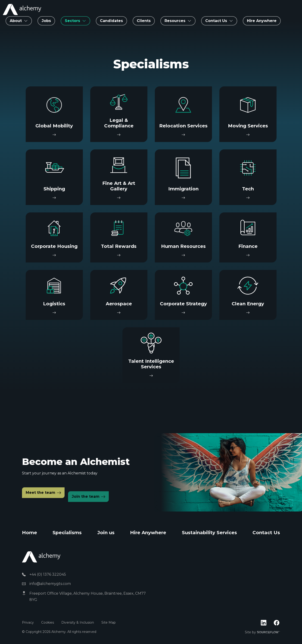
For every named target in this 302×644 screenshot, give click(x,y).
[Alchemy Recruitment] (22, 9)
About (16, 21)
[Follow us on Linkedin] (264, 623)
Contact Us (266, 533)
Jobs (46, 21)
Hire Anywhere (262, 21)
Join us (106, 533)
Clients (144, 21)
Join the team (86, 508)
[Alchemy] (41, 557)
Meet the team (40, 504)
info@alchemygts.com (50, 584)
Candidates (111, 21)
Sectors (72, 21)
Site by (263, 632)
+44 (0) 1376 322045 (48, 574)
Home (30, 533)
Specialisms (67, 533)
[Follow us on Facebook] (277, 623)
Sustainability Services (209, 533)
